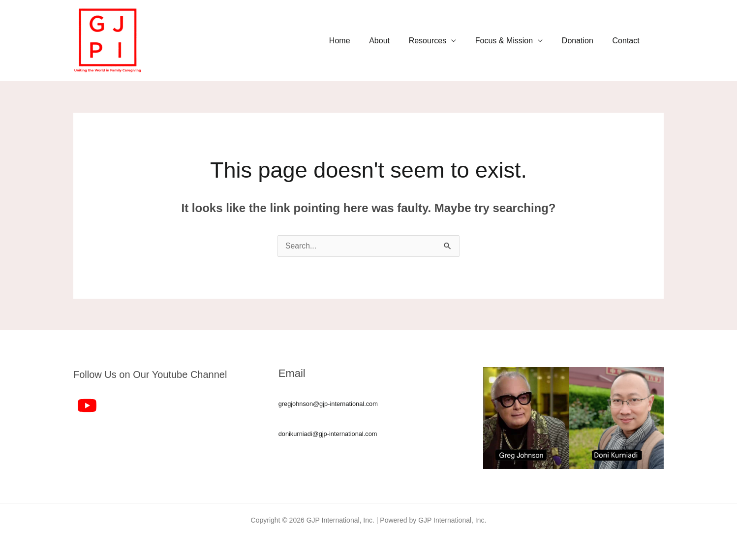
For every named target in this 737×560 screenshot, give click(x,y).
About (394, 41)
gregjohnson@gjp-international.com (329, 404)
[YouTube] (87, 405)
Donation (583, 41)
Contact (628, 41)
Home (357, 41)
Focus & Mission (512, 41)
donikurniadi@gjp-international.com (329, 434)
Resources (439, 41)
